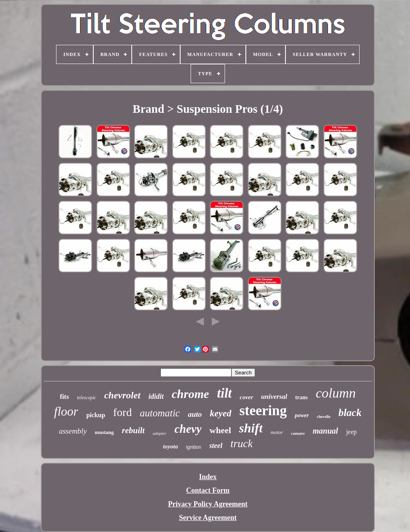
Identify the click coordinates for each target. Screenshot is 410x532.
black (350, 413)
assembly (73, 431)
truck (242, 444)
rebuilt (133, 430)
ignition (193, 447)
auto (195, 414)
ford (123, 412)
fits (64, 397)
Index (208, 477)
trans (301, 397)
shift (251, 428)
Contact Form (208, 490)
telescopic (86, 398)
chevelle (324, 417)
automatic (160, 413)
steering (263, 411)
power (302, 415)
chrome (190, 394)
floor (66, 411)
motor (277, 432)
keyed (221, 413)
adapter (159, 433)
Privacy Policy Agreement (208, 504)
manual (325, 431)
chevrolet (122, 395)
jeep (351, 432)
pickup (95, 415)
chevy (188, 429)
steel (216, 446)
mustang (105, 432)
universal (274, 397)
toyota (171, 446)
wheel (220, 430)
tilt (224, 393)
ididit (156, 396)
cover (246, 397)
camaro (298, 433)
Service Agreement (208, 518)
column (336, 393)
